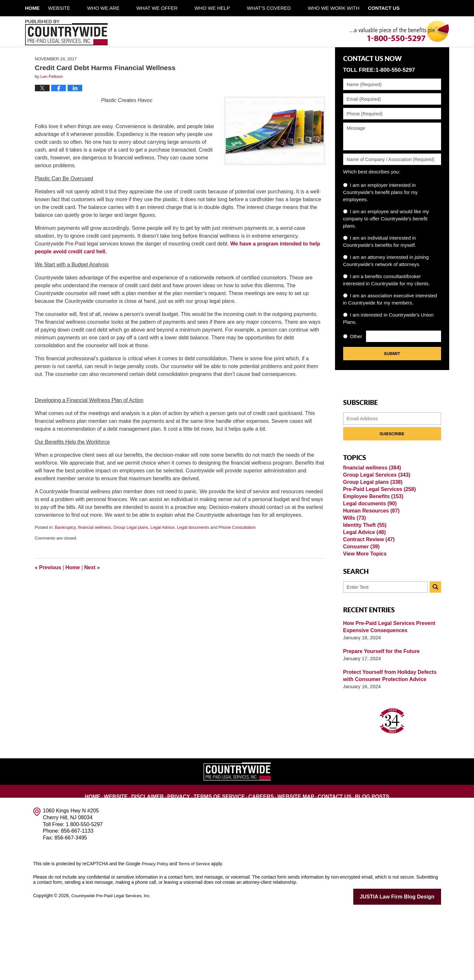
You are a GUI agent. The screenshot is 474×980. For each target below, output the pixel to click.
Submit (392, 382)
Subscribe (392, 462)
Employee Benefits (371, 539)
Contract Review (367, 602)
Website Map (293, 862)
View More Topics (364, 623)
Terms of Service (225, 862)
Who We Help (229, 8)
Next (92, 595)
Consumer (360, 612)
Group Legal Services (375, 508)
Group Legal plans (131, 555)
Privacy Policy (156, 934)
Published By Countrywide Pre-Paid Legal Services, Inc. (66, 33)
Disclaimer (160, 862)
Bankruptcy (65, 555)
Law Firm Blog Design (410, 967)
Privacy (189, 862)
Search (435, 657)
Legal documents (193, 555)
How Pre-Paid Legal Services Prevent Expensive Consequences (386, 697)
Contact (409, 8)
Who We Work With (350, 8)
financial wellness (94, 555)
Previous (48, 595)
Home (41, 8)
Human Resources (370, 560)
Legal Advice (162, 555)
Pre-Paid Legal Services (377, 529)
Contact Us (327, 862)
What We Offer (174, 8)
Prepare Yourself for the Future (379, 722)
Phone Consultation (237, 555)
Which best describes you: (372, 200)
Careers (261, 862)
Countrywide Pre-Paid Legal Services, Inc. (114, 966)
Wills (354, 570)
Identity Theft (364, 581)
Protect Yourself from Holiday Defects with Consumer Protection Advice (387, 746)
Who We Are (120, 8)
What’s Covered (286, 8)
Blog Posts (360, 862)
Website (76, 8)
